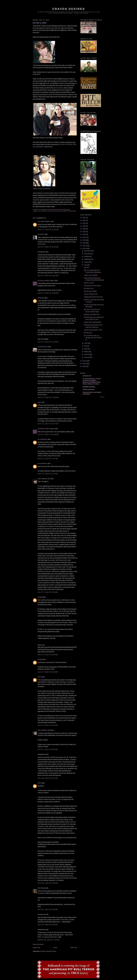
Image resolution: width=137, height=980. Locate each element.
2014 (84, 243)
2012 (84, 248)
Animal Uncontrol (89, 390)
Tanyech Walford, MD (91, 294)
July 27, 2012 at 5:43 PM (48, 749)
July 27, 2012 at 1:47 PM (48, 459)
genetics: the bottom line (92, 314)
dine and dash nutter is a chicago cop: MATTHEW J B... (93, 338)
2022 (84, 220)
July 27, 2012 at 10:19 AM (48, 247)
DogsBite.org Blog (89, 387)
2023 (84, 218)
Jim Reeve (41, 234)
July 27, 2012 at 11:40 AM (48, 397)
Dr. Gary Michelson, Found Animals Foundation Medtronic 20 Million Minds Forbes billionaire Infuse (92, 381)
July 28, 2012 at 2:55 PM (48, 883)
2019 (84, 229)
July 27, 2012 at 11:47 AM (48, 424)
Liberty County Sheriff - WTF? (93, 330)
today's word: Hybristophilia (92, 322)
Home (55, 947)
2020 (84, 226)
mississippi (72, 211)
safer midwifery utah (44, 479)
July (86, 265)
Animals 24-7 (87, 376)
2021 (84, 223)
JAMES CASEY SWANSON (42, 189)
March (86, 352)
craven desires (69, 9)
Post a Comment (38, 944)
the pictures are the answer (92, 286)
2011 (84, 361)
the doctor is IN (89, 288)
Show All (102, 397)
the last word (88, 333)
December (88, 251)
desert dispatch (58, 88)
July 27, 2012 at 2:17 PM (48, 474)
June (86, 343)
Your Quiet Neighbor (44, 221)
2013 (84, 246)
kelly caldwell (62, 211)
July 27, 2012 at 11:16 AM (48, 342)
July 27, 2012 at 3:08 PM (48, 655)
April (86, 349)
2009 (84, 366)
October (87, 256)
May (86, 346)
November (88, 254)
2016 (84, 237)
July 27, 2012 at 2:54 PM (48, 592)
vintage (40, 597)
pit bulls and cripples (90, 291)
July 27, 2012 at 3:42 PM (48, 725)
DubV (40, 402)
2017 (84, 234)
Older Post (74, 947)
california (42, 211)
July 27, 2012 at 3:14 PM (48, 672)
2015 (84, 240)
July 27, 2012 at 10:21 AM (48, 276)
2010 (84, 364)
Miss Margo (41, 888)
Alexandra (41, 298)
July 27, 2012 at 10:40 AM (48, 293)
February (87, 354)
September (88, 259)
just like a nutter (89, 283)
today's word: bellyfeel (91, 275)
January (87, 357)
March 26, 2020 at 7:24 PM (49, 940)
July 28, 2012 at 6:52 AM (48, 778)
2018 (84, 232)
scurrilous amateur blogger (46, 280)
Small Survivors (43, 347)
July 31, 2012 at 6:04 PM (48, 925)
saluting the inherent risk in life (93, 297)
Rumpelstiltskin (42, 439)
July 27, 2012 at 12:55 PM (48, 434)
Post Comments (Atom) (49, 951)
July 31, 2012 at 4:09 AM (48, 909)
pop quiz (87, 267)
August (87, 262)
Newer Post (36, 947)
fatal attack (51, 211)
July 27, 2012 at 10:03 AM (48, 229)
